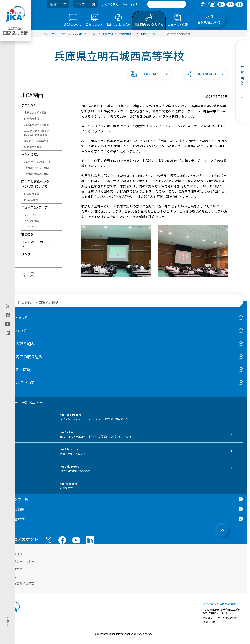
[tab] (203, 4)
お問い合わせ (130, 4)
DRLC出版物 (31, 200)
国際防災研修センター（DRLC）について (37, 184)
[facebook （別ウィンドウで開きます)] (62, 540)
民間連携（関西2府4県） (38, 141)
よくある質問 (110, 4)
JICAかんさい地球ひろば (38, 162)
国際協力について (19, 382)
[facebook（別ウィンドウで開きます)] (8, 315)
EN (221, 4)
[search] (167, 4)
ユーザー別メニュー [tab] (23, 402)
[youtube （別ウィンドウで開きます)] (76, 540)
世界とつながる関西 (35, 113)
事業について (15, 331)
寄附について (58, 4)
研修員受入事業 (33, 147)
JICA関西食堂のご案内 (37, 174)
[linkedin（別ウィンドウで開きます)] (8, 333)
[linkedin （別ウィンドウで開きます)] (90, 540)
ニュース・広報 (17, 370)
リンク (26, 254)
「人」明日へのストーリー (37, 244)
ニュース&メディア (35, 207)
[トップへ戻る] (222, 530)
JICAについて (16, 318)
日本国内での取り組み (23, 357)
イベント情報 (32, 221)
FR (230, 4)
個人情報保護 (13, 569)
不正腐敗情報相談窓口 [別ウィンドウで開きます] (19, 583)
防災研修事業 (32, 194)
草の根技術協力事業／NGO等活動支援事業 (37, 133)
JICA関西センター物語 (37, 168)
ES (239, 4)
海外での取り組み (19, 344)
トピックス (30, 227)
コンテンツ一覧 (85, 4)
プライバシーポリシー (19, 561)
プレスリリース (33, 215)
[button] (149, 74)
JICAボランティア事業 (37, 125)
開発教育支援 (32, 119)
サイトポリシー (15, 554)
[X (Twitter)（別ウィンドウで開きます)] (8, 306)
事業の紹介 (29, 105)
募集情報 (27, 234)
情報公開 (10, 576)
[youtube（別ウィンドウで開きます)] (8, 324)
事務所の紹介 (31, 154)
